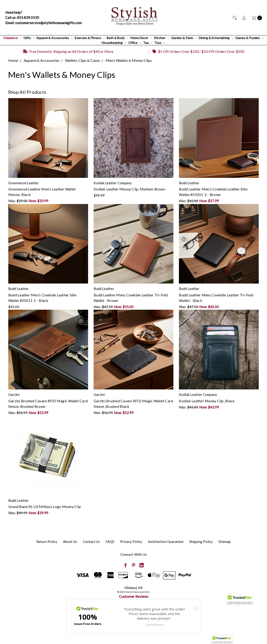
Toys (160, 43)
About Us (70, 542)
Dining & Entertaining (216, 38)
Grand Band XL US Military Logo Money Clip (45, 506)
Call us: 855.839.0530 (22, 17)
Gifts (29, 38)
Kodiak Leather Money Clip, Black (207, 401)
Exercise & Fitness (90, 38)
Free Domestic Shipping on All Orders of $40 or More (68, 51)
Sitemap (225, 542)
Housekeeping (114, 43)
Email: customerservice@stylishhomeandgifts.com (43, 23)
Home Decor (141, 38)
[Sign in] (244, 18)
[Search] (234, 18)
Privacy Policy (131, 542)
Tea (148, 43)
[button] (222, 640)
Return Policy (47, 542)
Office (135, 43)
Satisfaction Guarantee (166, 542)
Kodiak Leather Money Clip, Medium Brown (129, 189)
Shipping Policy (201, 542)
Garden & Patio (184, 38)
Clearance (12, 38)
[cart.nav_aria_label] (256, 18)
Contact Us (91, 542)
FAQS (110, 542)
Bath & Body (118, 38)
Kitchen (162, 38)
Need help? (14, 12)
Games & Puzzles (250, 38)
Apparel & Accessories (55, 38)
